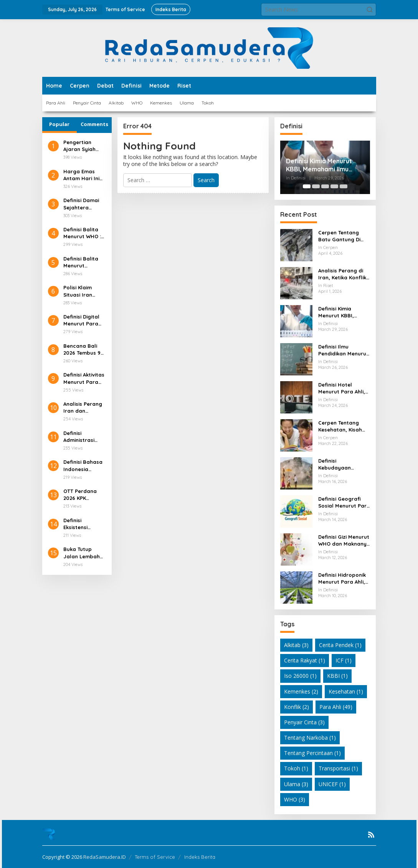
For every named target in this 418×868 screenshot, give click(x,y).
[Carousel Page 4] (334, 186)
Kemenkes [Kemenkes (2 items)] (301, 691)
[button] (370, 10)
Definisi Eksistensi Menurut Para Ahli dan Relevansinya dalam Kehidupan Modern (81, 524)
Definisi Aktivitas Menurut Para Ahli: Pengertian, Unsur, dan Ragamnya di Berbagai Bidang (84, 378)
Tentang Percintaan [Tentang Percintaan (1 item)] (312, 753)
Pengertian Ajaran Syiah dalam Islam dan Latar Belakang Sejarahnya (79, 146)
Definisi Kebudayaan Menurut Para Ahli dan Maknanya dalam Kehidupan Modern (341, 464)
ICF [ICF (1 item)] (344, 660)
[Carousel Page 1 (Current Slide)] (307, 186)
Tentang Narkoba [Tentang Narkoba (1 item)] (310, 738)
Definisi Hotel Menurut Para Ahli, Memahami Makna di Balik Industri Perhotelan (342, 388)
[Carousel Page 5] (344, 186)
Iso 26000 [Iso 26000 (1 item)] (300, 676)
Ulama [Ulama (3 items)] (296, 784)
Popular (59, 124)
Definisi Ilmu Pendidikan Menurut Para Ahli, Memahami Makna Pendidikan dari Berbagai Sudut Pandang (343, 350)
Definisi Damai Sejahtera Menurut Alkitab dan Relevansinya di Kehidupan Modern (83, 204)
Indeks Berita (200, 857)
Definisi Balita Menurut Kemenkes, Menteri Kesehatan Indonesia (81, 262)
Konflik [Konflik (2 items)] (297, 707)
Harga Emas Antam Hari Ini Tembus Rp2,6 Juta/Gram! (81, 175)
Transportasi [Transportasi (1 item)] (338, 768)
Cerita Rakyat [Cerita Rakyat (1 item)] (305, 660)
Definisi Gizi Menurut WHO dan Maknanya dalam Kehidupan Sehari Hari (344, 540)
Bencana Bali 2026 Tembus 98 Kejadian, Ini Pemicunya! (83, 349)
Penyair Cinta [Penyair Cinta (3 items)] (304, 722)
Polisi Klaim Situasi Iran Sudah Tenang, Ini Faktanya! (82, 291)
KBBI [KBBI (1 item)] (337, 676)
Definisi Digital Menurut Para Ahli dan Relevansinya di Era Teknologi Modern (83, 320)
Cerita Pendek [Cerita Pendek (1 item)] (340, 645)
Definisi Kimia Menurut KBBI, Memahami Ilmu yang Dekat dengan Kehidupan (319, 165)
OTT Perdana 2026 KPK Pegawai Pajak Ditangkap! (82, 495)
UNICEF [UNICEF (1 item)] (332, 784)
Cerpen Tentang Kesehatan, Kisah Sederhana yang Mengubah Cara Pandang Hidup (340, 426)
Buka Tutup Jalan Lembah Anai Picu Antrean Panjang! (82, 553)
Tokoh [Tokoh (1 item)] (296, 768)
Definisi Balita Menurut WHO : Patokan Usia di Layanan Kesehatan (83, 233)
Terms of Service (155, 857)
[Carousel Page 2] (316, 186)
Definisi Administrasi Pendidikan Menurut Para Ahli (81, 437)
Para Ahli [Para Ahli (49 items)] (336, 707)
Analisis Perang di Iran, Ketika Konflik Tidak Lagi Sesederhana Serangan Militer (342, 274)
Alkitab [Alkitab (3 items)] (296, 645)
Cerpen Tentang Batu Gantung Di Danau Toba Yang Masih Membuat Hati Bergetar (341, 236)
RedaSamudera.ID (105, 857)
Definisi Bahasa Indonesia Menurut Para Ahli (83, 466)
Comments (94, 124)
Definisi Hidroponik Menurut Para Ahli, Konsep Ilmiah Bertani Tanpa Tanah (342, 578)
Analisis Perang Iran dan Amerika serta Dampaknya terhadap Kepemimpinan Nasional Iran (83, 407)
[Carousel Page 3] (325, 186)
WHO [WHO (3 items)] (295, 799)
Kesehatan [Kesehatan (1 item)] (346, 691)
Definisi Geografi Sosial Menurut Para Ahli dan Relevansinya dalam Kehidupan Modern (344, 502)
